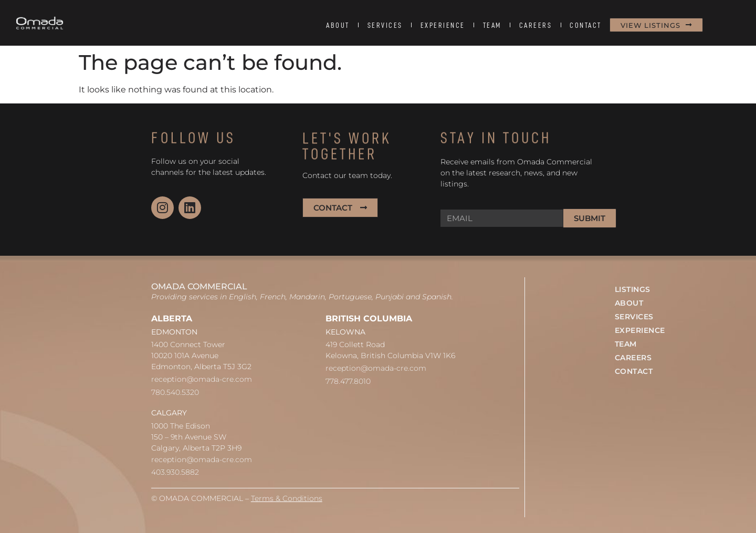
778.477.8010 (348, 381)
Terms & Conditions (287, 498)
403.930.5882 (175, 472)
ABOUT (338, 25)
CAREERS (536, 25)
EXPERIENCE (443, 25)
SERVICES (385, 25)
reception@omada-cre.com (202, 379)
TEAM (492, 25)
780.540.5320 (175, 392)
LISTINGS (633, 289)
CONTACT (586, 25)
